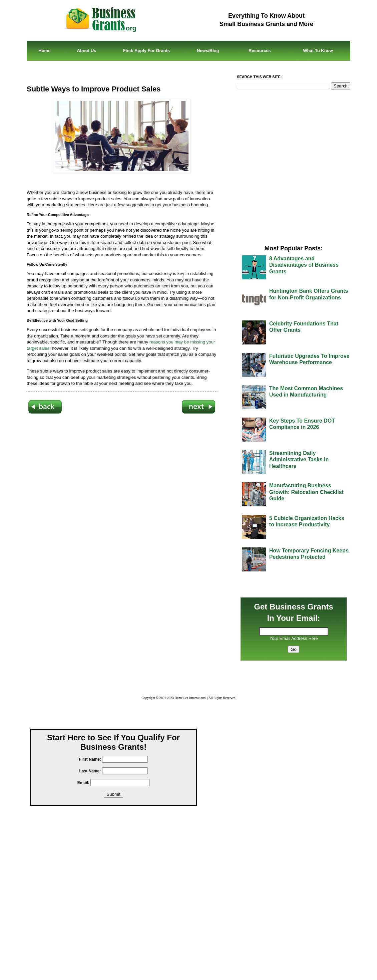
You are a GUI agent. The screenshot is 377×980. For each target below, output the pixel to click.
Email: (83, 783)
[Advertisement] (122, 495)
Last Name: (90, 771)
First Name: (90, 759)
